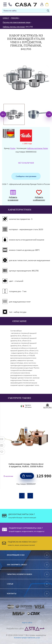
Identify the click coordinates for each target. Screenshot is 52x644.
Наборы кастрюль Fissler (38, 148)
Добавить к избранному (39, 197)
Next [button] (49, 114)
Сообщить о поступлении (26, 176)
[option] (14, 114)
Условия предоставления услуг (27, 638)
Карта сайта (27, 623)
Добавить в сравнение (13, 197)
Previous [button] (3, 114)
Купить (29, 476)
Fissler (13, 148)
